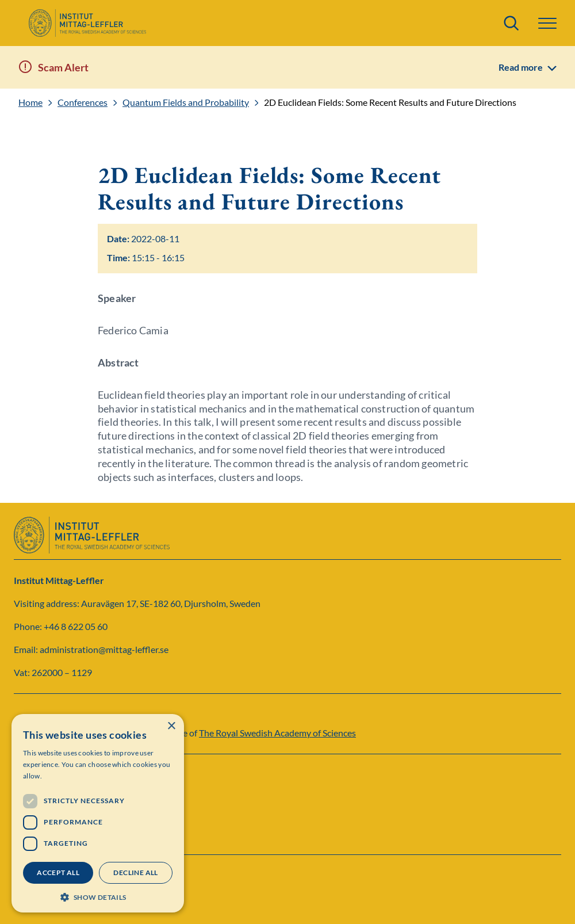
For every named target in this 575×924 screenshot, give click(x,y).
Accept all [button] (58, 873)
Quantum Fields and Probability (186, 102)
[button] (547, 23)
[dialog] (98, 813)
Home (30, 102)
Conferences (83, 102)
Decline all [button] (135, 873)
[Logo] (87, 23)
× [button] (171, 726)
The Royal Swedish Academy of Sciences (277, 733)
